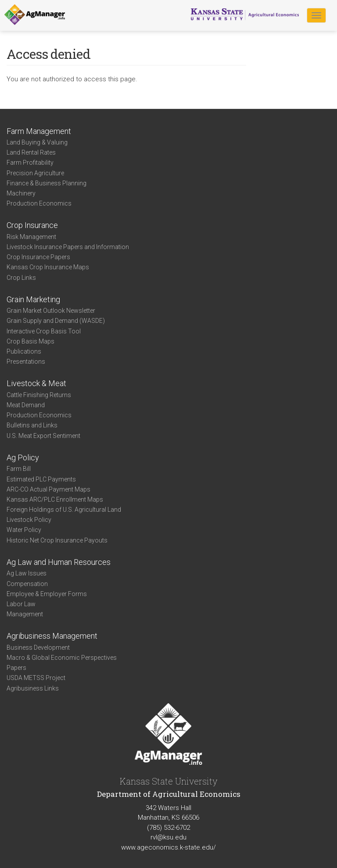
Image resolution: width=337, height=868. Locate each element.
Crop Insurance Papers (38, 257)
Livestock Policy (29, 520)
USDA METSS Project (36, 678)
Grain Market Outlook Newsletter (51, 311)
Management (25, 614)
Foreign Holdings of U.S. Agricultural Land (64, 510)
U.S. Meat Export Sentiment (43, 436)
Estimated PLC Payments (41, 479)
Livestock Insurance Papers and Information (68, 247)
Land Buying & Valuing (37, 142)
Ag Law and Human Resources (59, 562)
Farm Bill (19, 469)
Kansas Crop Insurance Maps (48, 267)
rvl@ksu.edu (168, 837)
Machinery (21, 193)
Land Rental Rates (31, 152)
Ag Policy (23, 458)
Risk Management (31, 237)
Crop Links (21, 278)
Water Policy (24, 530)
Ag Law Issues (27, 573)
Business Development (38, 647)
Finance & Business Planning (47, 183)
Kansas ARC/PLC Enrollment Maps (55, 499)
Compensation (27, 584)
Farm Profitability (30, 163)
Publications (24, 351)
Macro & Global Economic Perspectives (62, 658)
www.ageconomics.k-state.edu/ (168, 847)
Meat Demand (26, 405)
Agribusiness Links (33, 688)
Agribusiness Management (52, 636)
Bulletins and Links (32, 425)
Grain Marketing (33, 299)
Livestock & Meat (36, 383)
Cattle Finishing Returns (39, 395)
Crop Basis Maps (30, 341)
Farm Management (39, 131)
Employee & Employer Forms (47, 594)
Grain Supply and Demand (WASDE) (56, 321)
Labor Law (21, 604)
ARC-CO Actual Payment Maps (48, 489)
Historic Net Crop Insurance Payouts (57, 540)
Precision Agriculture (35, 173)
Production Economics (39, 203)
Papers (16, 668)
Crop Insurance (32, 225)
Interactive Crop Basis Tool (44, 331)
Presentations (26, 362)
